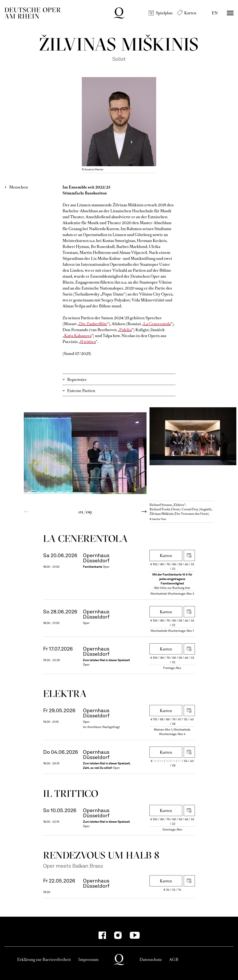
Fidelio (126, 330)
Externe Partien (81, 391)
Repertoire (77, 380)
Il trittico (88, 342)
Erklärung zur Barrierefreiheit (44, 959)
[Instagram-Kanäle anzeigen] (118, 935)
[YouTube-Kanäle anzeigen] (135, 935)
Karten (190, 13)
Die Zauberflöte (93, 324)
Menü (230, 13)
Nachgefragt (111, 727)
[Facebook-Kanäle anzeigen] (102, 935)
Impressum (88, 959)
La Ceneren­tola (85, 538)
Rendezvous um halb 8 (101, 855)
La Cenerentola (157, 324)
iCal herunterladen (189, 555)
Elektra (65, 694)
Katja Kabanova (78, 336)
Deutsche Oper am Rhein (33, 13)
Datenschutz (151, 959)
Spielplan (164, 13)
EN (215, 13)
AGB (174, 959)
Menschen (19, 187)
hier (188, 588)
